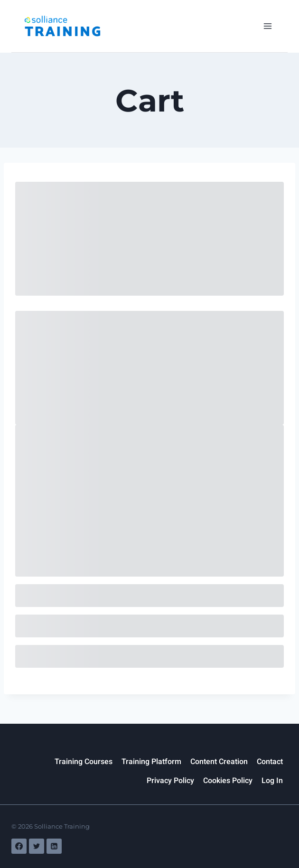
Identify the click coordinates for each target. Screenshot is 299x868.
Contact (270, 762)
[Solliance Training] (62, 26)
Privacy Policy (170, 781)
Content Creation (219, 762)
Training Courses (84, 762)
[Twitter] (37, 846)
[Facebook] (19, 846)
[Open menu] (267, 26)
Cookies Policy (228, 781)
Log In (272, 781)
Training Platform (151, 762)
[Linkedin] (54, 846)
